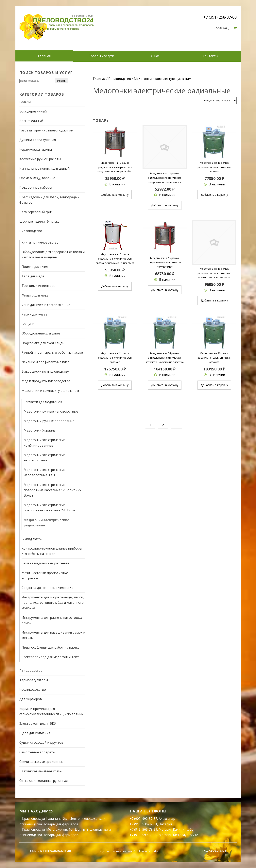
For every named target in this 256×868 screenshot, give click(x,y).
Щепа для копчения (35, 733)
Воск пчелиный (31, 121)
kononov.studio (149, 851)
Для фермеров (31, 699)
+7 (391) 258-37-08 (220, 17)
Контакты (211, 56)
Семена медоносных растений (45, 563)
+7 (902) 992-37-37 (143, 819)
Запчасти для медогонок (43, 402)
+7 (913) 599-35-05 (143, 835)
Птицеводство (31, 670)
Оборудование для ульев (41, 333)
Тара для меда (33, 276)
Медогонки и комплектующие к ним (50, 390)
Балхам (25, 102)
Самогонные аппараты (37, 752)
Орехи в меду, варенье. (38, 178)
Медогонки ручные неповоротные (51, 411)
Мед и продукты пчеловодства (46, 381)
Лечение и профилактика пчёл (45, 362)
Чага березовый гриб (36, 212)
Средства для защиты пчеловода (47, 587)
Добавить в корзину (115, 194)
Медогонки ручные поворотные (49, 421)
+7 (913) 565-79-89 (143, 829)
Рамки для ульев (34, 314)
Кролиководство (33, 689)
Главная (44, 56)
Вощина (28, 324)
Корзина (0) (223, 28)
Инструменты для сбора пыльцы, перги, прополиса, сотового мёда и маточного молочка (53, 603)
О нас (155, 56)
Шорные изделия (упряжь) (40, 221)
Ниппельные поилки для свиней (44, 168)
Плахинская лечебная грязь (41, 771)
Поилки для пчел (35, 266)
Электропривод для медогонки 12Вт (50, 657)
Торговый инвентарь (38, 286)
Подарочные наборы (36, 187)
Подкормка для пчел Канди (43, 343)
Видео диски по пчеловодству (45, 371)
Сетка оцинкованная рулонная (43, 780)
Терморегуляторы (34, 680)
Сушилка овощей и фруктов (41, 742)
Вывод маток (32, 539)
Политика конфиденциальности (51, 850)
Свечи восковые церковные (41, 761)
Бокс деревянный (33, 111)
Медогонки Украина (40, 430)
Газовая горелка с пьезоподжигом (46, 130)
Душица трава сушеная (38, 140)
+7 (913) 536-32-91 (143, 824)
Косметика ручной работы (40, 159)
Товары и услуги (102, 56)
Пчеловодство (31, 231)
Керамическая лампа (36, 149)
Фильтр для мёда (35, 295)
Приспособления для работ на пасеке (51, 647)
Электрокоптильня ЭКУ (38, 723)
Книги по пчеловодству (40, 242)
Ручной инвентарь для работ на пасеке (52, 352)
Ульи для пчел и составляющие (46, 305)
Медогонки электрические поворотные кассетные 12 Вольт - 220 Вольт (53, 490)
